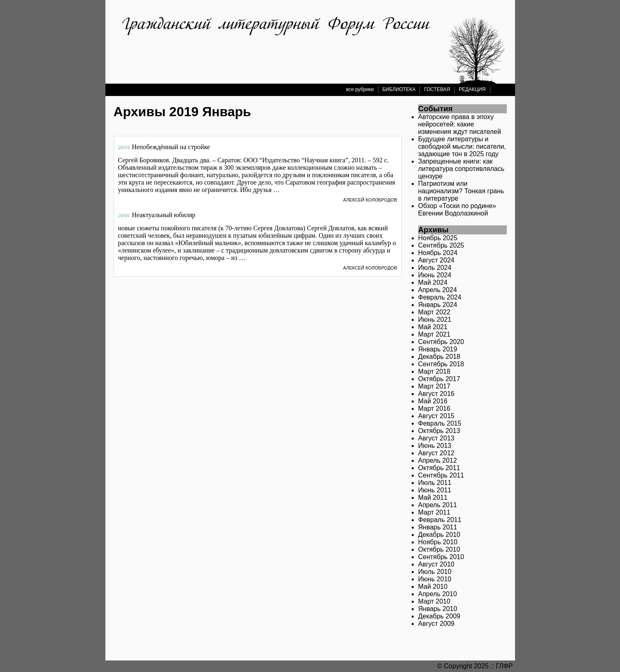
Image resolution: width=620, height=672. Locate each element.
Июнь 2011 (435, 490)
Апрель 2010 (438, 594)
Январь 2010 (438, 609)
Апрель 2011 (438, 505)
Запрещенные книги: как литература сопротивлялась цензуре (462, 169)
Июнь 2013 (435, 446)
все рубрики (360, 89)
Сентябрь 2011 (441, 475)
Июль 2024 (435, 268)
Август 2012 (436, 453)
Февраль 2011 (440, 520)
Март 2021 (434, 334)
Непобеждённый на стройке (171, 147)
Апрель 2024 (438, 290)
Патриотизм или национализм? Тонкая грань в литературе (461, 191)
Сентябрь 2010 (441, 557)
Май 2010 (433, 587)
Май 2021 (433, 327)
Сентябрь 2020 (441, 342)
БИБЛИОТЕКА (399, 89)
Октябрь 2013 (439, 431)
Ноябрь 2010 (438, 542)
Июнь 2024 (435, 275)
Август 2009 (436, 624)
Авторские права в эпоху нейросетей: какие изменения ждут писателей (460, 124)
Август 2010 (436, 564)
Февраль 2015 (440, 423)
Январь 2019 (438, 349)
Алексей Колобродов (370, 200)
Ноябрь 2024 (438, 253)
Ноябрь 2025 (438, 238)
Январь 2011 (438, 527)
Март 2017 (434, 386)
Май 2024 (433, 282)
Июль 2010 (435, 572)
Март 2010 (434, 601)
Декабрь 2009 (439, 616)
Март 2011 (434, 512)
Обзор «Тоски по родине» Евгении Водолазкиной (457, 210)
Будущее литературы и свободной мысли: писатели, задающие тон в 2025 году (462, 146)
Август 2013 (436, 438)
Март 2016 (434, 409)
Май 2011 (433, 498)
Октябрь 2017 (439, 379)
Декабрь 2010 (439, 535)
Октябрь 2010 (439, 549)
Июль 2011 (435, 483)
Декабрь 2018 (439, 357)
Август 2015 (436, 416)
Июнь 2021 (435, 320)
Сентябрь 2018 (441, 364)
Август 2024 (436, 260)
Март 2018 (434, 371)
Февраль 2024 (440, 297)
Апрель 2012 (438, 460)
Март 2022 (434, 312)
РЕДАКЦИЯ (472, 89)
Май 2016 (433, 401)
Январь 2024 (438, 305)
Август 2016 (436, 394)
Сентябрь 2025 (441, 245)
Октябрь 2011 (439, 468)
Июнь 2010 (435, 579)
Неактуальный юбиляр (163, 215)
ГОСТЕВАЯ (437, 89)
